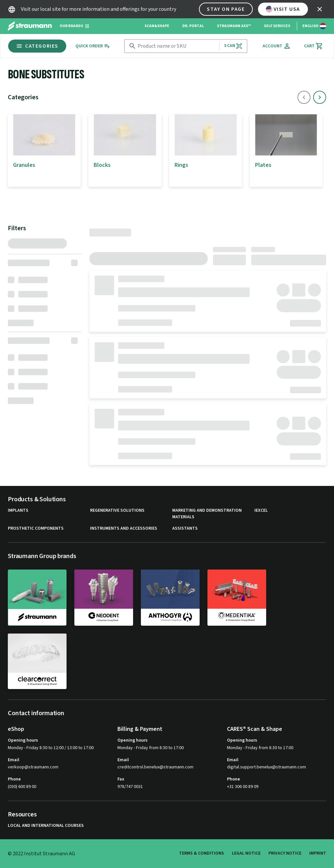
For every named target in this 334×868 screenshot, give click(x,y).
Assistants (185, 529)
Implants (18, 511)
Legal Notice (246, 853)
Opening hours (23, 740)
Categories (37, 46)
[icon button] (320, 9)
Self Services (277, 26)
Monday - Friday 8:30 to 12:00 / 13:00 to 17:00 (51, 748)
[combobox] (177, 46)
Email (14, 760)
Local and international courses (46, 826)
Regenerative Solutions (117, 511)
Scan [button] (233, 46)
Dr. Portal (193, 26)
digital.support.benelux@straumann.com (266, 767)
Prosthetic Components (36, 529)
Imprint (318, 853)
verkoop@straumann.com (33, 767)
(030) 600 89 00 (22, 787)
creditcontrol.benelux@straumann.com (155, 767)
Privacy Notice (285, 853)
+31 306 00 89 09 (243, 787)
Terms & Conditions (202, 853)
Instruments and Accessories (124, 529)
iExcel (261, 511)
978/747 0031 (130, 787)
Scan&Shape (157, 26)
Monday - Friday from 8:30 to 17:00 (151, 748)
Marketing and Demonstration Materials (207, 514)
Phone (14, 779)
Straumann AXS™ (234, 26)
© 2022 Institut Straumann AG (41, 854)
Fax (121, 779)
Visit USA (283, 9)
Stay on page (226, 9)
